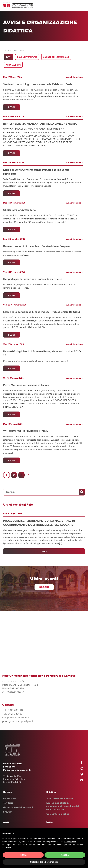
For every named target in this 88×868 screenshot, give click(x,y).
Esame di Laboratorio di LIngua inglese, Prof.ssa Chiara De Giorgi (42, 312)
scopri (44, 587)
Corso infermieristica (58, 814)
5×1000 (7, 812)
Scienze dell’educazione (60, 798)
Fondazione (10, 798)
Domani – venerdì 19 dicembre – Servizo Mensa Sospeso (36, 246)
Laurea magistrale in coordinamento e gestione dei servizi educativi (63, 806)
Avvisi (6, 822)
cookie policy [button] (70, 842)
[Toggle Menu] (82, 7)
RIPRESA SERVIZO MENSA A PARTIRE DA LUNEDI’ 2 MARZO (40, 124)
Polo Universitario (27, 57)
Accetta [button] (65, 855)
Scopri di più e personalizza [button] (44, 862)
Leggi (12, 107)
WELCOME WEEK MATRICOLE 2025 (25, 431)
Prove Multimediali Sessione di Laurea (26, 385)
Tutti (9, 57)
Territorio (8, 803)
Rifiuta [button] (23, 855)
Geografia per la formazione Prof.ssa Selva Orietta (33, 279)
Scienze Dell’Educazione (56, 57)
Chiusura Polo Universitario (19, 210)
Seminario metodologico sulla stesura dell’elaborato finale (38, 84)
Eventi (50, 822)
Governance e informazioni (18, 807)
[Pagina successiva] (27, 475)
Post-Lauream (13, 65)
